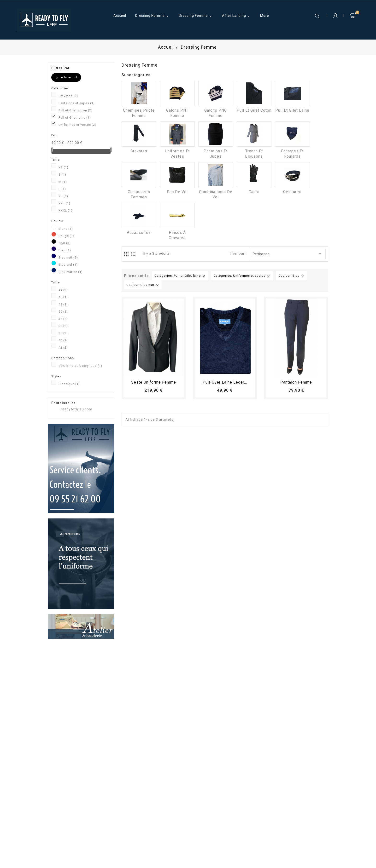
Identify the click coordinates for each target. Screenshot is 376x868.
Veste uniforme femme (154, 382)
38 (63, 333)
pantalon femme (296, 382)
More (265, 16)
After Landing (237, 16)
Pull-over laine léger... (225, 382)
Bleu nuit (68, 257)
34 (63, 319)
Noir (65, 243)
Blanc (66, 229)
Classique (69, 384)
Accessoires (139, 233)
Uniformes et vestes (77, 125)
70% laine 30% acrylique (80, 366)
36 (63, 326)
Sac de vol (177, 192)
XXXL (65, 210)
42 (63, 348)
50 (63, 312)
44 (63, 290)
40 (63, 340)
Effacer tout (66, 78)
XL (63, 196)
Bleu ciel (68, 265)
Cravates (68, 96)
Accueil (120, 16)
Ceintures (292, 192)
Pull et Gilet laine (75, 118)
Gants (254, 192)
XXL (64, 203)
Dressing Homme (153, 16)
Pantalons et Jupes (77, 103)
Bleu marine (71, 272)
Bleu (65, 250)
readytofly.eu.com (77, 409)
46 (63, 297)
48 (63, 304)
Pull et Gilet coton (76, 110)
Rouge (66, 236)
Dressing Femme (196, 16)
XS (63, 167)
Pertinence (288, 254)
